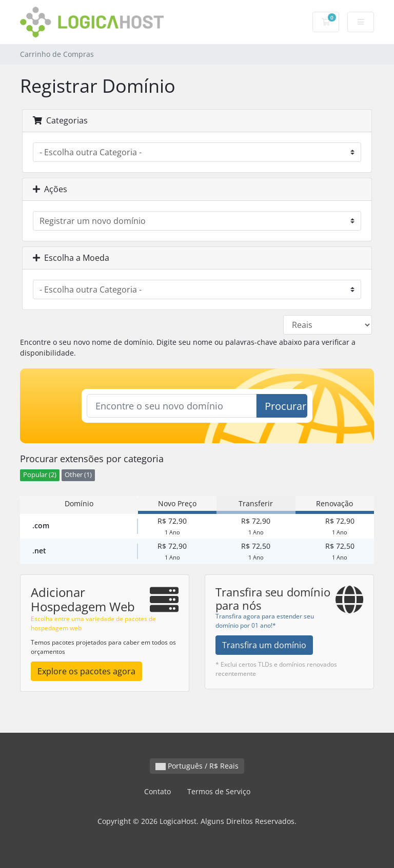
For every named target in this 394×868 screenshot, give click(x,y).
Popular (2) (40, 475)
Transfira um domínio (264, 645)
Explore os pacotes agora (86, 671)
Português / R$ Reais (197, 766)
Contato (157, 791)
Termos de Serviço (219, 791)
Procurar (285, 406)
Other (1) (78, 475)
